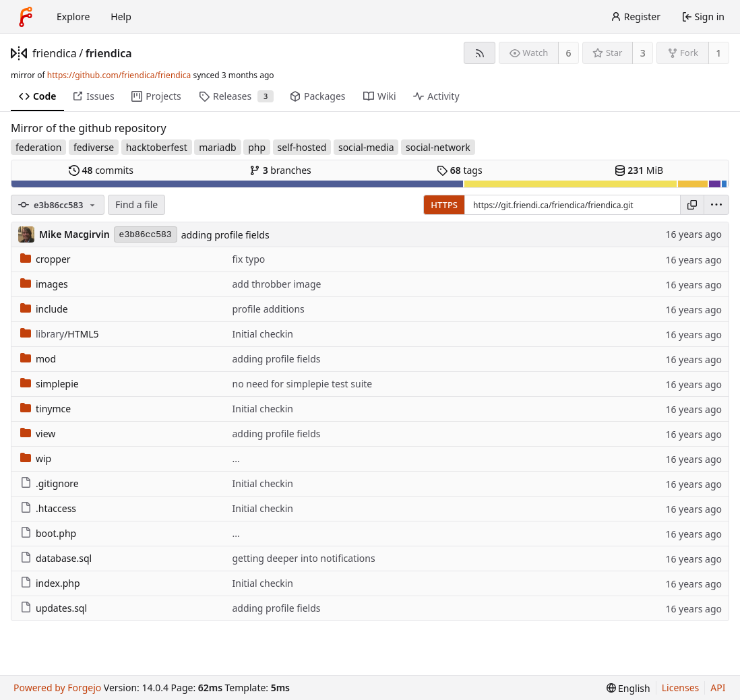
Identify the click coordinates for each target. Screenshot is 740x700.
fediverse (94, 147)
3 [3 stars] (643, 53)
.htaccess (48, 508)
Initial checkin (263, 334)
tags (459, 170)
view (38, 434)
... (236, 458)
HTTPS (444, 205)
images (44, 284)
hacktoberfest (157, 147)
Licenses (681, 688)
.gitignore (50, 483)
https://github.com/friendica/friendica (119, 75)
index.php (50, 583)
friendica (55, 53)
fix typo (248, 259)
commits (101, 170)
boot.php (48, 533)
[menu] (716, 205)
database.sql (56, 558)
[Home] (26, 17)
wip (36, 458)
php (257, 147)
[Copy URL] (692, 205)
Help (121, 17)
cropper (45, 259)
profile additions (268, 309)
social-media (366, 147)
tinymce (45, 409)
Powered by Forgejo (57, 688)
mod (38, 359)
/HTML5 (60, 334)
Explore (73, 17)
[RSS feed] (480, 53)
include (44, 309)
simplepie (50, 384)
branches (280, 170)
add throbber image (276, 284)
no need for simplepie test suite (302, 384)
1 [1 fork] (718, 53)
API (718, 688)
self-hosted (302, 147)
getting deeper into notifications (303, 558)
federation (38, 147)
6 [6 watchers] (569, 53)
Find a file (136, 204)
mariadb (217, 147)
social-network (438, 147)
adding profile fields (225, 235)
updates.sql (54, 608)
